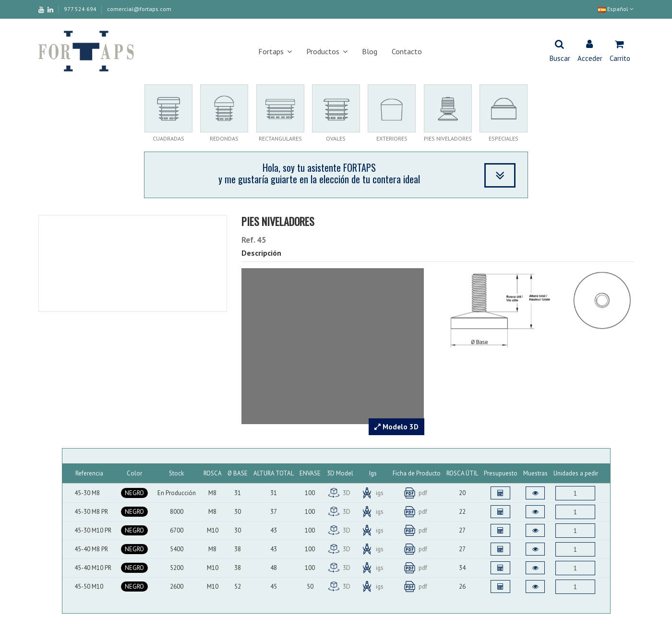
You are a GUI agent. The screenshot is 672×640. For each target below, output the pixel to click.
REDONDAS (224, 138)
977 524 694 (81, 9)
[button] (275, 51)
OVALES (336, 138)
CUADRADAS (168, 138)
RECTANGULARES (280, 138)
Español (616, 9)
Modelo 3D (396, 427)
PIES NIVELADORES (448, 138)
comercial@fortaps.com (139, 9)
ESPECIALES (504, 138)
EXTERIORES (392, 138)
